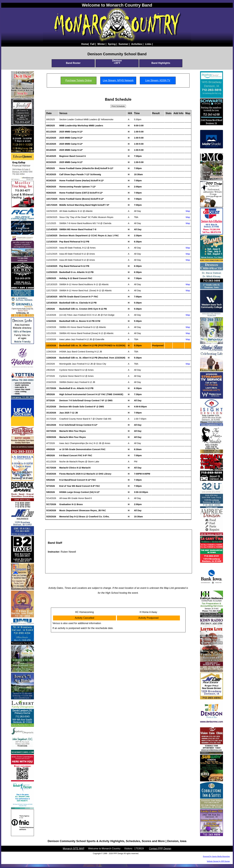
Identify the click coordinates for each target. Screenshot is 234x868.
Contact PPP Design (160, 849)
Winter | (102, 44)
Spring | (112, 44)
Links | (149, 44)
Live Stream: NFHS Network (118, 80)
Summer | (124, 44)
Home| (85, 44)
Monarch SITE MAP (74, 849)
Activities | (137, 44)
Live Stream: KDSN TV (158, 80)
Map (188, 211)
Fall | (93, 44)
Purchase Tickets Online (79, 80)
